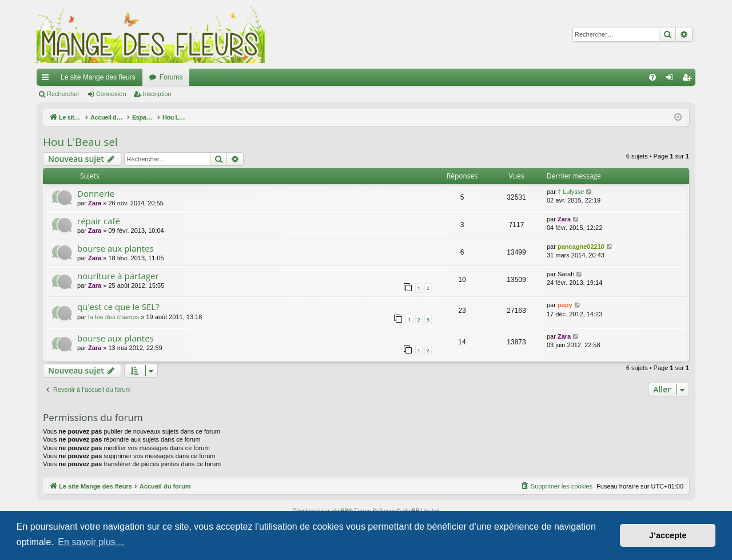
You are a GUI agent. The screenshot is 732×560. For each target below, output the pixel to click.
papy (565, 305)
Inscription (157, 94)
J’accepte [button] (668, 535)
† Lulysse (571, 192)
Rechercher (63, 94)
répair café (99, 221)
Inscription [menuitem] (689, 80)
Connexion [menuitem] (672, 80)
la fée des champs (114, 317)
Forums (171, 77)
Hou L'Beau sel (80, 142)
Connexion (111, 94)
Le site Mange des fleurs (98, 77)
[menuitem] (653, 77)
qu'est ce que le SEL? (118, 307)
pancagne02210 (581, 247)
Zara (95, 203)
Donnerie (96, 193)
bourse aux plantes (116, 248)
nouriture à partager (118, 276)
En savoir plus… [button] (91, 542)
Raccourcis (47, 80)
